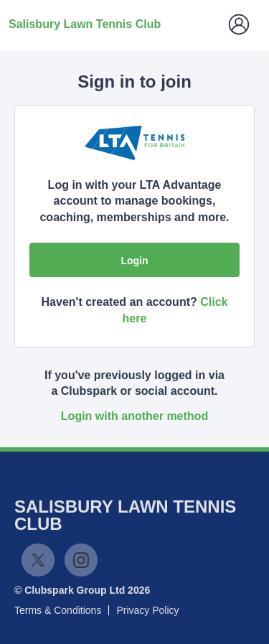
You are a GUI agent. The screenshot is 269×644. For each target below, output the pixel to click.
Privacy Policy (147, 610)
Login (134, 261)
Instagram (81, 560)
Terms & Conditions (58, 610)
